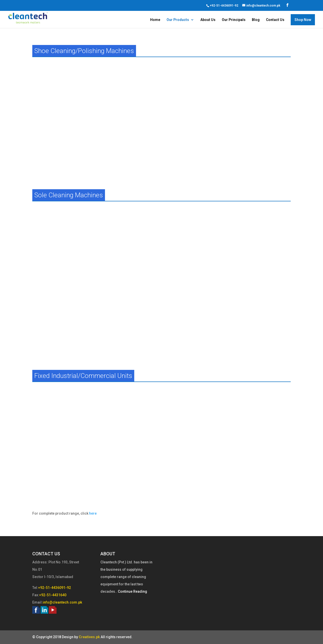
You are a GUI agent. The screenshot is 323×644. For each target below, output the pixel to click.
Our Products (178, 20)
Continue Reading (132, 591)
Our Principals (234, 20)
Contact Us (275, 20)
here (93, 513)
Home (155, 20)
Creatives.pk (89, 637)
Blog (256, 20)
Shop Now (303, 20)
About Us (208, 20)
